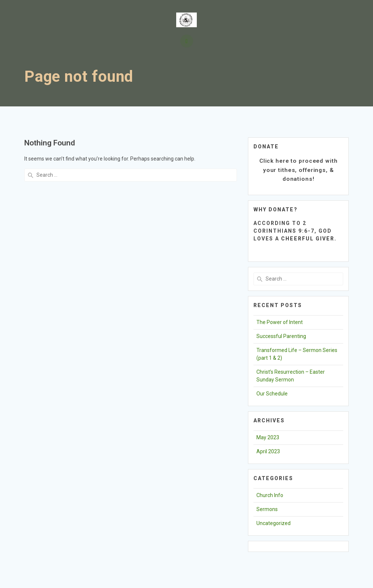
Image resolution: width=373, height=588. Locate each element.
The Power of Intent (280, 322)
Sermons (267, 509)
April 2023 (268, 451)
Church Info (270, 495)
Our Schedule (272, 394)
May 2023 (268, 437)
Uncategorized (273, 523)
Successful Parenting (281, 336)
